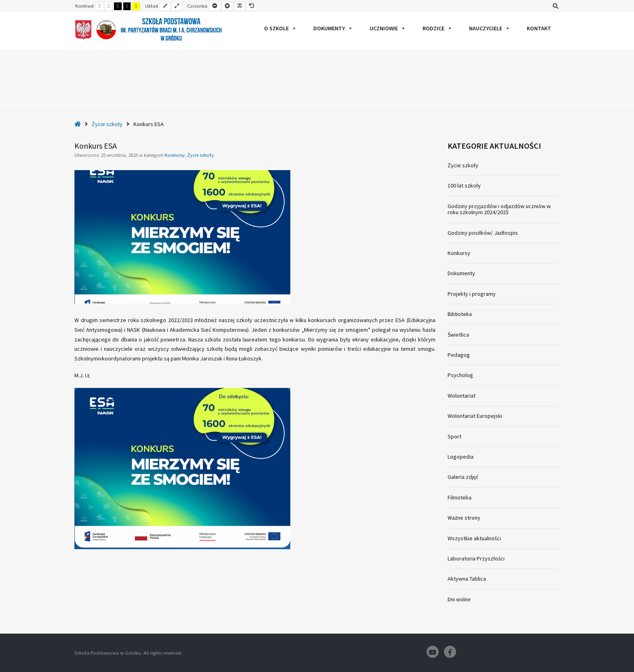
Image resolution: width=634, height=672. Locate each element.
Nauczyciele (490, 28)
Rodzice (437, 28)
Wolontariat (462, 396)
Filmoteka (460, 497)
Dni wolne (459, 599)
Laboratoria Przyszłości (476, 558)
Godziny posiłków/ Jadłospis (483, 233)
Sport (454, 436)
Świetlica (458, 335)
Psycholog (460, 375)
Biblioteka (460, 314)
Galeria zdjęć (463, 477)
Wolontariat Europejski (475, 416)
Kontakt (539, 28)
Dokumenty (333, 28)
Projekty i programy (472, 294)
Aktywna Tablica (467, 579)
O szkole (280, 28)
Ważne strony (464, 518)
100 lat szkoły (464, 185)
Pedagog (459, 355)
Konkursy (175, 155)
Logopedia (461, 457)
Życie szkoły (107, 124)
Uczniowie (388, 28)
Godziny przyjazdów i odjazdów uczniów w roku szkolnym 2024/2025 (499, 209)
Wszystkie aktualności (474, 538)
